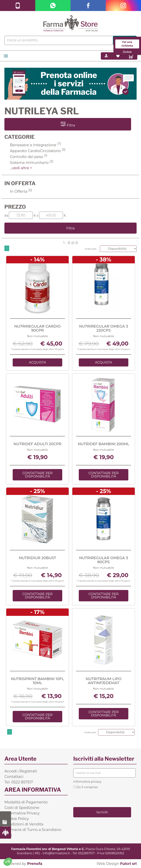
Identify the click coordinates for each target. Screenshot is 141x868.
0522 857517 (6, 822)
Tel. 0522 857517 (19, 782)
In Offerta (21, 191)
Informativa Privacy (22, 813)
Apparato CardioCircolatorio (38, 151)
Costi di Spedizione (22, 808)
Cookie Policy (17, 819)
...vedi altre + (21, 168)
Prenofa (35, 864)
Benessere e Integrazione (36, 145)
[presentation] (101, 798)
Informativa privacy (87, 782)
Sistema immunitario (32, 163)
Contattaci (14, 777)
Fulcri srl (128, 864)
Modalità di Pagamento (26, 802)
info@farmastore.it (56, 853)
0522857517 (86, 853)
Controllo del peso (29, 157)
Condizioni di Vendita (24, 824)
